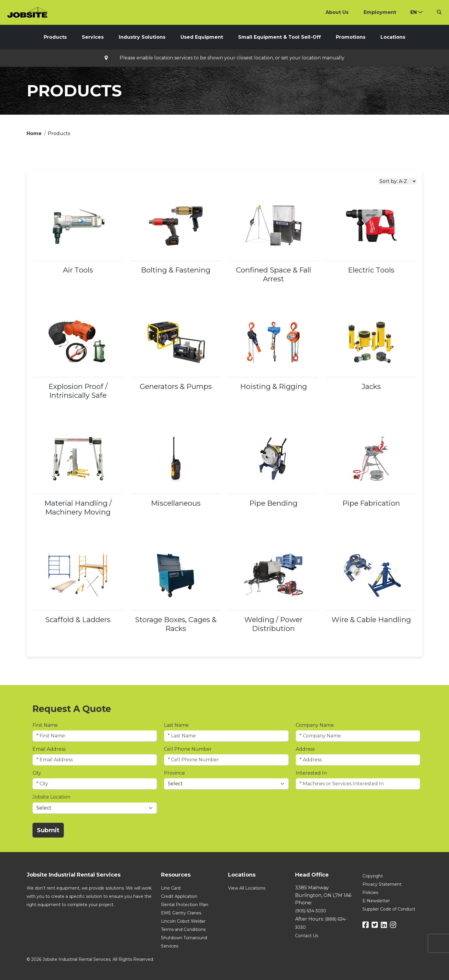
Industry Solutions (142, 37)
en (414, 12)
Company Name (315, 725)
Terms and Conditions (183, 929)
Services (93, 37)
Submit (48, 830)
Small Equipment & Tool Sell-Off (279, 37)
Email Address (49, 749)
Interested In (311, 773)
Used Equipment (202, 37)
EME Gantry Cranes (181, 913)
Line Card (171, 888)
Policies (370, 893)
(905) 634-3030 (311, 911)
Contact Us (307, 936)
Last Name (176, 725)
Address (305, 749)
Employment (380, 12)
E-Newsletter (376, 901)
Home (34, 133)
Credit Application (179, 896)
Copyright (373, 876)
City (37, 773)
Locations (393, 37)
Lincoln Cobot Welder (183, 921)
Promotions (351, 37)
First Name (45, 725)
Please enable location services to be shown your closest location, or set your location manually (232, 58)
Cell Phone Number (188, 749)
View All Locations (247, 888)
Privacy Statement (382, 884)
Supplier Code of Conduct (389, 909)
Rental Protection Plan (185, 905)
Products (55, 37)
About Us (337, 12)
